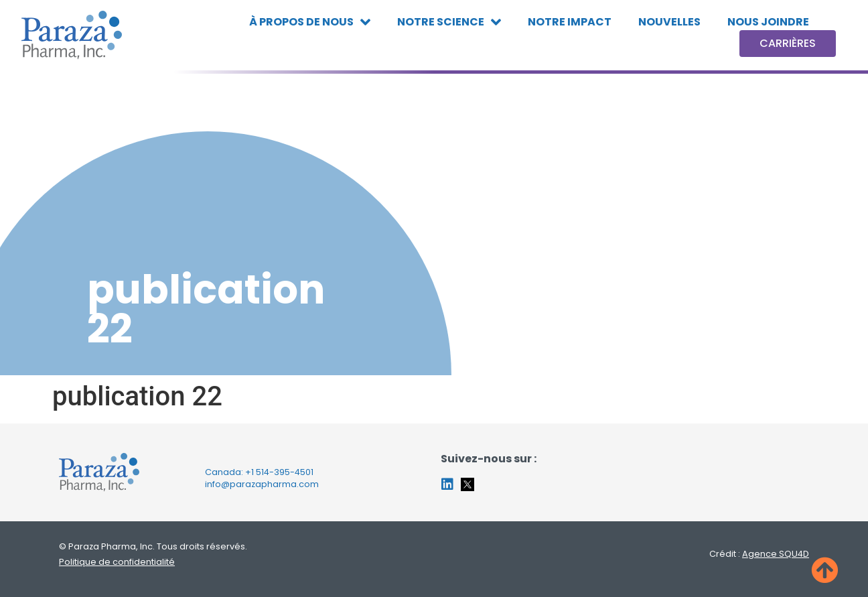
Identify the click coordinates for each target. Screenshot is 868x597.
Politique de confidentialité (117, 562)
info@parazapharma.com (262, 484)
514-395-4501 (285, 472)
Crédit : (759, 554)
